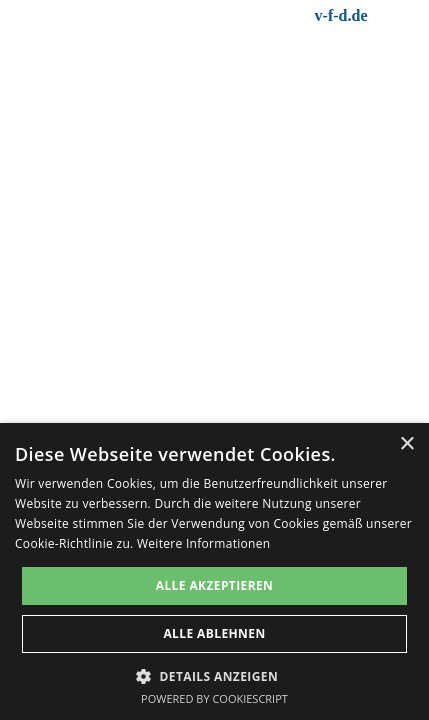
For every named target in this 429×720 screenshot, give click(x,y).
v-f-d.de (341, 15)
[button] (214, 674)
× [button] (406, 444)
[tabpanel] (285, 16)
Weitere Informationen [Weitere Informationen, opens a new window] (204, 543)
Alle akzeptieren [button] (215, 585)
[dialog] (214, 571)
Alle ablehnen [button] (214, 633)
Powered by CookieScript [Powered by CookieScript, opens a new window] (214, 698)
